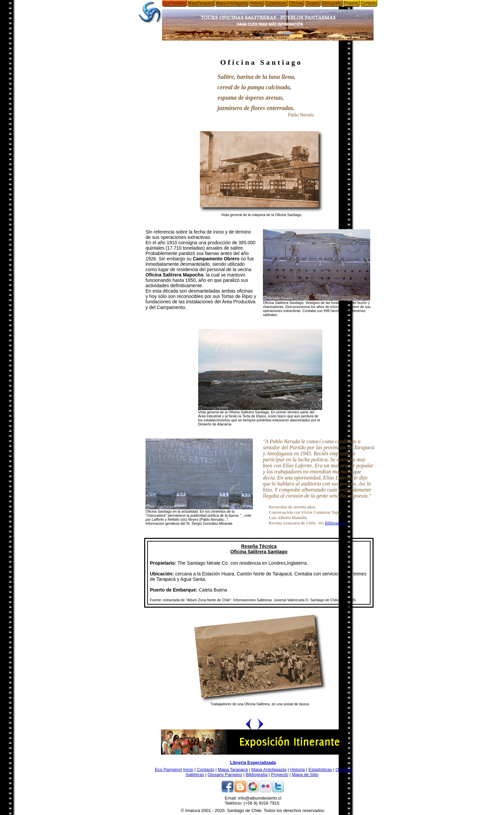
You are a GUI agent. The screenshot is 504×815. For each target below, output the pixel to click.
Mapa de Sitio (305, 775)
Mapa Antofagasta (269, 770)
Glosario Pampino (225, 775)
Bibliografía (257, 775)
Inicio (188, 770)
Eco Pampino (168, 770)
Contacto (206, 770)
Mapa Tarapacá (233, 770)
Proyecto (279, 775)
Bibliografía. (336, 523)
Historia (297, 770)
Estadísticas (320, 770)
